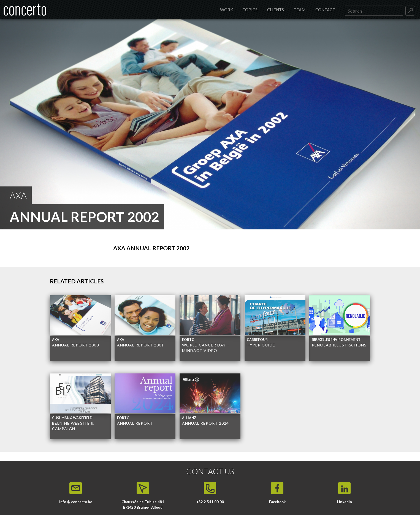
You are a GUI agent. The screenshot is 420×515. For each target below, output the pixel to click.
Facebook (277, 502)
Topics (250, 10)
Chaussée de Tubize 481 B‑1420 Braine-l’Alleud (143, 505)
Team (300, 10)
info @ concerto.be (76, 502)
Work (227, 10)
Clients (276, 10)
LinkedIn (345, 502)
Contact (325, 10)
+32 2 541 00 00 (210, 502)
